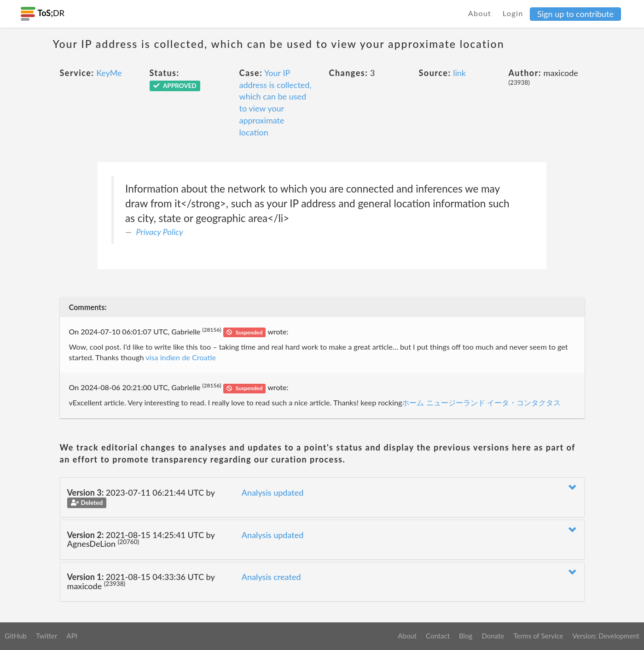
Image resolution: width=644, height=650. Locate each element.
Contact (438, 636)
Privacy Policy (160, 232)
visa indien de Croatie (180, 357)
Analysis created (271, 577)
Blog (466, 636)
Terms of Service (538, 636)
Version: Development (606, 636)
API (72, 636)
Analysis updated (273, 492)
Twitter (47, 636)
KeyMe (109, 73)
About (480, 13)
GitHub (16, 636)
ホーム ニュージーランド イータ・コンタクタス (481, 402)
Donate (493, 636)
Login (513, 13)
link (459, 73)
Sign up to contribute (575, 14)
